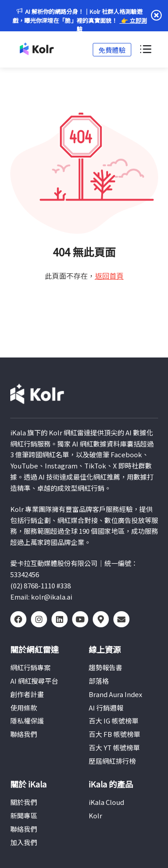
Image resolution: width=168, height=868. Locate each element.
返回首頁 (109, 276)
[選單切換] (145, 50)
